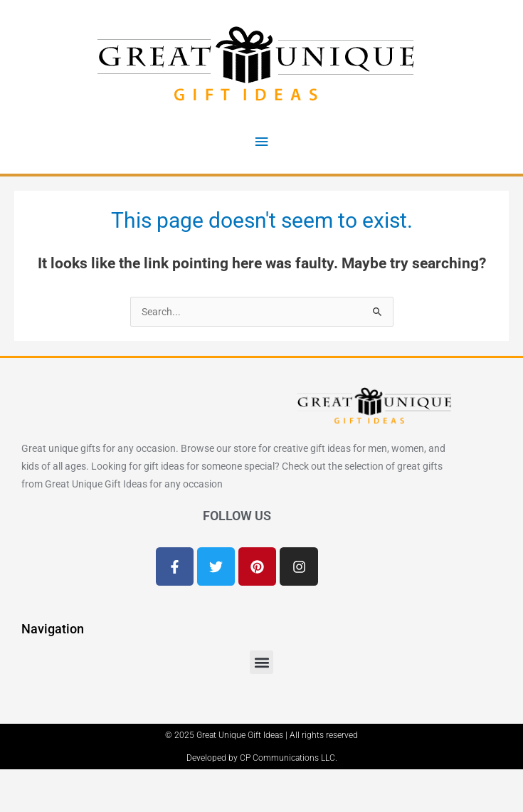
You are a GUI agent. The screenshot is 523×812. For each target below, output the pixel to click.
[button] (261, 662)
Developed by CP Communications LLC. (262, 758)
